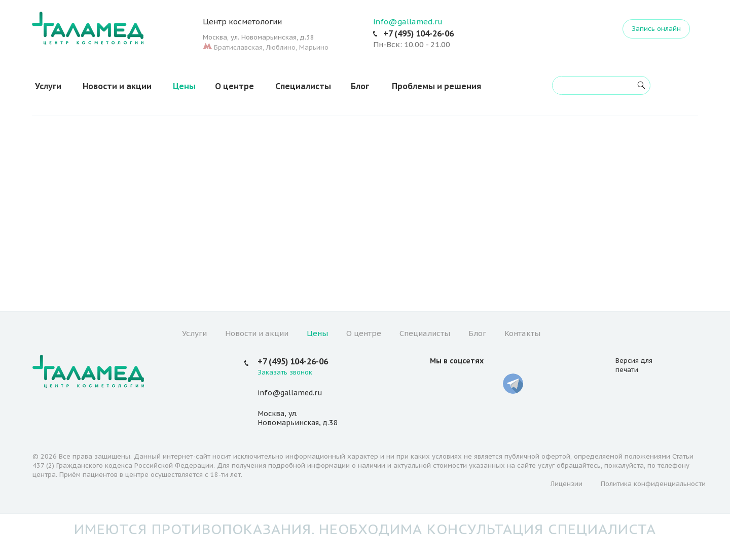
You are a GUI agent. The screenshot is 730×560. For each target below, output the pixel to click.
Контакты (522, 333)
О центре (234, 86)
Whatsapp (489, 384)
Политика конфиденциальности (653, 484)
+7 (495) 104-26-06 (418, 33)
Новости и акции (117, 86)
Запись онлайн (656, 29)
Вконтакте (440, 384)
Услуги (48, 86)
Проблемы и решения (436, 86)
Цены (184, 86)
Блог (360, 86)
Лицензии (567, 484)
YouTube (464, 384)
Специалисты (303, 86)
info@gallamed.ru (408, 22)
